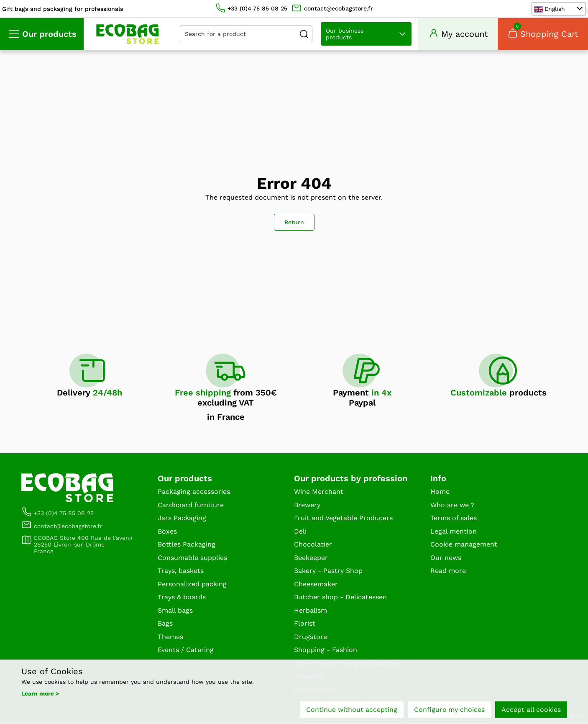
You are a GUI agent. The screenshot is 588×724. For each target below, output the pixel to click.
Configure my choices (449, 710)
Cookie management (464, 546)
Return (294, 223)
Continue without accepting (352, 710)
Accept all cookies (531, 710)
